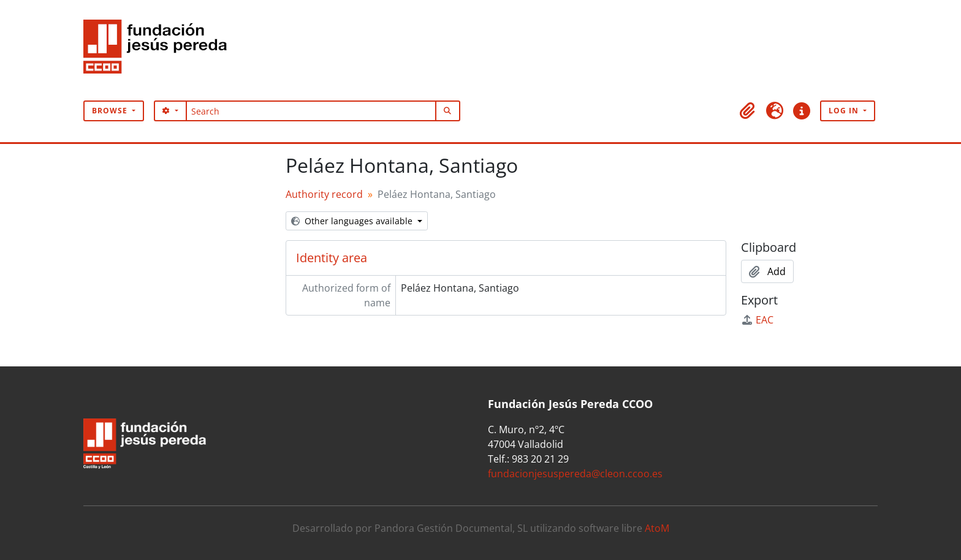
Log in (845, 111)
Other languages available (353, 221)
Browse (111, 111)
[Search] (311, 111)
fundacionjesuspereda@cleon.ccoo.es (575, 474)
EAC (757, 320)
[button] (748, 111)
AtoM (657, 528)
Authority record (324, 194)
